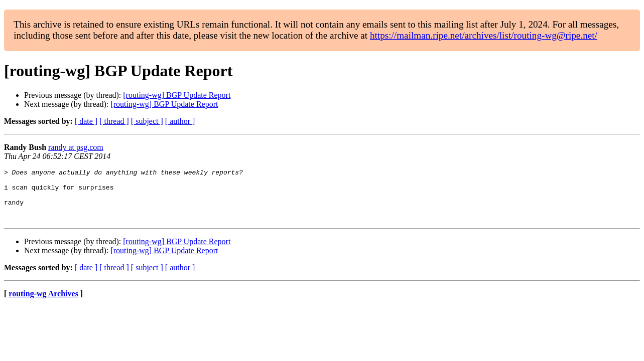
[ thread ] (114, 121)
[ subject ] (147, 121)
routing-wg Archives (43, 304)
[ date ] (86, 121)
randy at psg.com (76, 147)
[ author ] (180, 121)
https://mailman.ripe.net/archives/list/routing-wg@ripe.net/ (484, 35)
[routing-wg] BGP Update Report (177, 95)
